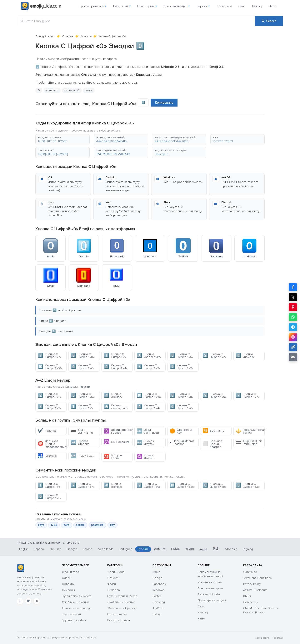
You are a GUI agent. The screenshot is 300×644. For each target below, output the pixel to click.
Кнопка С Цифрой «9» (181, 367)
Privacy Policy (252, 584)
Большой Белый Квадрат (212, 444)
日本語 (175, 549)
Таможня (47, 456)
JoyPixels (159, 608)
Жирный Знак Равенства (249, 442)
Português (126, 549)
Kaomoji (257, 6)
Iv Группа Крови (114, 457)
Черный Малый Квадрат (182, 442)
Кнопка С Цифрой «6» (82, 367)
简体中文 (160, 549)
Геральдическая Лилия (250, 431)
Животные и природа (77, 608)
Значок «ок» (83, 456)
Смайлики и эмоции (75, 602)
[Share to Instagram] (293, 337)
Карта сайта (262, 638)
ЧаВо (273, 6)
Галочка (47, 431)
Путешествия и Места (122, 596)
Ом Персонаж (117, 442)
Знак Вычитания (82, 431)
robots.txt (278, 638)
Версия (203, 6)
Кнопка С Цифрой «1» (115, 356)
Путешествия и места (77, 596)
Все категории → (119, 620)
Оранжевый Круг (181, 431)
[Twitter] (28, 601)
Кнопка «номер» (245, 356)
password (97, 525)
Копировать (164, 103)
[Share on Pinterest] (293, 307)
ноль (89, 90)
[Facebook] (20, 601)
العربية (203, 549)
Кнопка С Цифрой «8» (82, 356)
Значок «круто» (145, 442)
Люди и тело (71, 572)
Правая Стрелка (80, 442)
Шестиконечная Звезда (118, 431)
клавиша (52, 90)
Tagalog (248, 549)
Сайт (242, 6)
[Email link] (293, 357)
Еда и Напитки (117, 614)
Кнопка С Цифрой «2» (214, 356)
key (112, 525)
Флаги (66, 578)
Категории (122, 6)
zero (67, 525)
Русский (143, 549)
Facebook (159, 584)
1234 (54, 525)
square (80, 525)
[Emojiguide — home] (41, 6)
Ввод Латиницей (148, 431)
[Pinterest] (37, 601)
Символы (68, 36)
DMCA (247, 596)
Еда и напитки (71, 614)
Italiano (88, 549)
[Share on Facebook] (293, 287)
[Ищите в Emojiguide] (136, 21)
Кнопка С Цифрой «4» (116, 367)
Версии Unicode (209, 594)
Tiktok (156, 614)
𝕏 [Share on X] (293, 297)
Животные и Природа (122, 608)
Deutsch (56, 549)
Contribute (250, 572)
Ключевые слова (210, 582)
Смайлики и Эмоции (121, 602)
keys (41, 525)
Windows (158, 590)
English (24, 549)
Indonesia (231, 549)
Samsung (159, 602)
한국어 (190, 549)
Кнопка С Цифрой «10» (50, 367)
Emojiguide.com (45, 36)
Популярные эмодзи (212, 600)
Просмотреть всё (93, 6)
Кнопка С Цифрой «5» (181, 356)
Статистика (224, 6)
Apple (156, 572)
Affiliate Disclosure (255, 590)
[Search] (269, 21)
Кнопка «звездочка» (149, 356)
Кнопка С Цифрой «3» (148, 367)
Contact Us (250, 602)
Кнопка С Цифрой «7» (49, 356)
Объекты (68, 584)
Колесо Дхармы (146, 457)
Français (72, 549)
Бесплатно (213, 431)
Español (39, 549)
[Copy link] (293, 347)
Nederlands (106, 549)
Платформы (147, 6)
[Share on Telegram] (293, 327)
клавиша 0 (72, 90)
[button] (62, 140)
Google (157, 578)
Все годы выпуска (210, 588)
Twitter (157, 596)
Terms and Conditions (257, 578)
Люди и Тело (116, 572)
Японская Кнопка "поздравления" (52, 444)
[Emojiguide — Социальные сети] (21, 568)
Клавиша (86, 36)
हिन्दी (216, 549)
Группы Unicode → (74, 620)
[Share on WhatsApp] (293, 317)
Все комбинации (177, 6)
